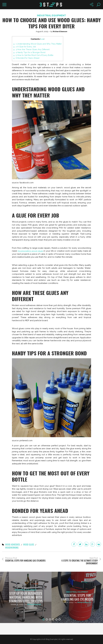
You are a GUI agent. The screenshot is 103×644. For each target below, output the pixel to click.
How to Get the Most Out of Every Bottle (35, 55)
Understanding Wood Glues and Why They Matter (39, 44)
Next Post (76, 561)
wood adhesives (13, 545)
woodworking (12, 548)
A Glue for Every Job (26, 47)
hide (42, 39)
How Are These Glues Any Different (33, 49)
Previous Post (25, 560)
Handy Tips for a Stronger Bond (31, 52)
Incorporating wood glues (30, 251)
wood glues (29, 545)
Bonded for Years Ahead (27, 58)
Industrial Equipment (51, 15)
